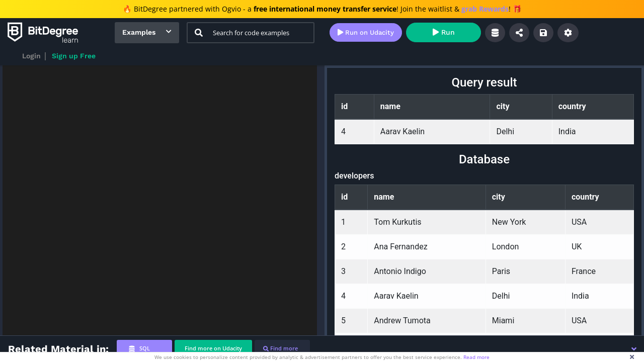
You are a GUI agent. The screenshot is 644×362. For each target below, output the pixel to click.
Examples (139, 32)
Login (31, 56)
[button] (634, 349)
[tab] (144, 349)
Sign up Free (74, 56)
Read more (476, 357)
